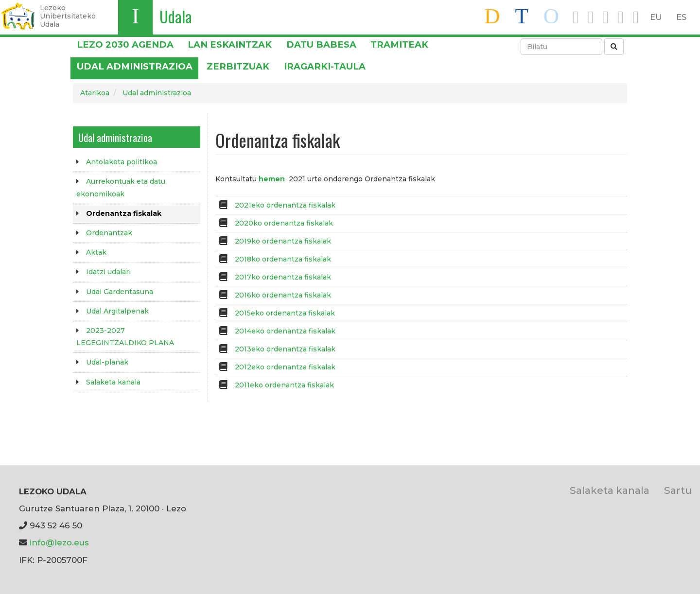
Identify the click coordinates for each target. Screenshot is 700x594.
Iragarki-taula (325, 66)
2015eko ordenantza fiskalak (285, 313)
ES (681, 17)
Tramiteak (399, 44)
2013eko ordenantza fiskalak (285, 349)
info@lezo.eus (59, 542)
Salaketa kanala (113, 382)
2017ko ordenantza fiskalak (283, 277)
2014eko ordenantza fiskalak (285, 331)
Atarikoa (95, 93)
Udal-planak (107, 362)
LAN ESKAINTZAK (230, 44)
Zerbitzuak (238, 66)
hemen (272, 179)
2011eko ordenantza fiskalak (284, 385)
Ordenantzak (109, 233)
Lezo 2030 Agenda (125, 44)
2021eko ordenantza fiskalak (285, 205)
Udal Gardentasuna (120, 292)
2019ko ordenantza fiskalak (283, 241)
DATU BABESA (321, 44)
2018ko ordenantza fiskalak (283, 259)
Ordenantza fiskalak (124, 213)
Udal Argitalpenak (117, 311)
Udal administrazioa (135, 66)
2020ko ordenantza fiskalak (284, 223)
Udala (176, 16)
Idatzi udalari (108, 272)
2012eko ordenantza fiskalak (285, 367)
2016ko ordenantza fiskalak (283, 295)
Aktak (96, 252)
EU (656, 17)
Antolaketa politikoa (122, 162)
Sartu (678, 490)
